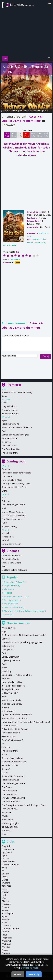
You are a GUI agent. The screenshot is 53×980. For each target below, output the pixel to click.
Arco (4, 497)
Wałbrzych (7, 944)
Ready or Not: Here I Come (14, 487)
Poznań (5, 907)
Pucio (4, 523)
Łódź (4, 898)
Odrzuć (18, 974)
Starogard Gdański (10, 929)
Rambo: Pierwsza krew (12, 758)
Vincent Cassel (10, 245)
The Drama (7, 476)
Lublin (4, 895)
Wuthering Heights (10, 823)
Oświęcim (6, 904)
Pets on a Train (9, 736)
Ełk (3, 871)
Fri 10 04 (13, 135)
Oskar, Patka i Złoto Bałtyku (15, 729)
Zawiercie (6, 953)
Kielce (4, 889)
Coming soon (16, 461)
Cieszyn (5, 858)
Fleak (4, 431)
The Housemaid (9, 791)
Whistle (5, 816)
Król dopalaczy (11, 604)
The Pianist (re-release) (13, 519)
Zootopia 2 (7, 830)
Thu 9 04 (7, 135)
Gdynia (5, 877)
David (4, 403)
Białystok (6, 846)
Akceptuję (34, 974)
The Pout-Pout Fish (11, 449)
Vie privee (6, 442)
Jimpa (4, 396)
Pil (3, 744)
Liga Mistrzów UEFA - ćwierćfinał (17, 715)
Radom (5, 910)
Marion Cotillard (40, 239)
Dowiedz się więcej (30, 968)
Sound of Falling (9, 526)
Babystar (6, 501)
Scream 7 (9, 615)
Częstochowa (8, 861)
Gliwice (5, 880)
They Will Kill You (9, 406)
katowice (22, 5)
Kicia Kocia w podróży (12, 704)
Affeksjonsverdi (9, 628)
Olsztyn (5, 901)
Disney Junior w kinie (11, 657)
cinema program (15, 110)
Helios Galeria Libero (11, 563)
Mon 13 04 (33, 135)
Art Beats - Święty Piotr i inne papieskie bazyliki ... (25, 635)
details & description (33, 110)
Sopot (5, 922)
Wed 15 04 (46, 135)
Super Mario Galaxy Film (15, 582)
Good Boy (6, 671)
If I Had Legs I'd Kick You (13, 686)
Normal (5, 540)
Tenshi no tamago (10, 424)
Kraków (5, 892)
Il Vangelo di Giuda (10, 413)
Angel (4, 631)
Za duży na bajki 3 (12, 600)
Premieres (14, 385)
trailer (46, 110)
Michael (5, 533)
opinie (3, 113)
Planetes (6, 469)
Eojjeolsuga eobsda (11, 660)
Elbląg (5, 867)
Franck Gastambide (36, 242)
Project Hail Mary (10, 453)
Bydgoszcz (7, 852)
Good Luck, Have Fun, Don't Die (17, 427)
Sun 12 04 (26, 135)
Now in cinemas (18, 623)
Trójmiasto (7, 938)
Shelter (5, 773)
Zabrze (5, 950)
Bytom (5, 855)
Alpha (4, 420)
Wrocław (6, 947)
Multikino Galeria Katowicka (14, 570)
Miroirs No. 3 (8, 537)
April (4, 508)
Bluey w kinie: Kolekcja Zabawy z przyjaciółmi (25, 611)
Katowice (7, 886)
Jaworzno (6, 883)
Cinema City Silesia (10, 559)
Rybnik (5, 916)
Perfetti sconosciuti (11, 733)
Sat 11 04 (20, 135)
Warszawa (6, 941)
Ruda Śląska (7, 913)
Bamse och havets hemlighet (15, 435)
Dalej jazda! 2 (8, 649)
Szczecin (6, 932)
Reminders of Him (10, 765)
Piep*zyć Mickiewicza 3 (12, 740)
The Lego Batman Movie (13, 798)
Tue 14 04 (39, 135)
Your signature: (9, 356)
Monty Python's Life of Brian (15, 718)
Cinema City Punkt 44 (12, 555)
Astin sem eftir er (10, 438)
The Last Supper (9, 446)
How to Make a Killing (12, 480)
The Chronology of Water (14, 505)
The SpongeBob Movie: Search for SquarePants (24, 805)
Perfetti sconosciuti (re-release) (16, 473)
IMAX (4, 566)
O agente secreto (10, 410)
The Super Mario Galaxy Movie (16, 484)
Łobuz (5, 834)
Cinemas (13, 551)
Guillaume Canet (19, 78)
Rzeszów (6, 919)
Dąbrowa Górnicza (10, 864)
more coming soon (12, 544)
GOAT (5, 668)
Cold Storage (8, 646)
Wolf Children (8, 820)
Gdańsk (5, 874)
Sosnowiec (7, 926)
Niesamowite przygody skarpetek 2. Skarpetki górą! (26, 722)
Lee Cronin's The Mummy (14, 516)
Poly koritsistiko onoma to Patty (17, 392)
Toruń (5, 935)
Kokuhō (5, 707)
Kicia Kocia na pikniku (12, 700)
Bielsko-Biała (8, 849)
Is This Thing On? (10, 693)
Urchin (5, 491)
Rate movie (15, 259)
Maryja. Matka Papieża (12, 512)
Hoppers (8, 593)
